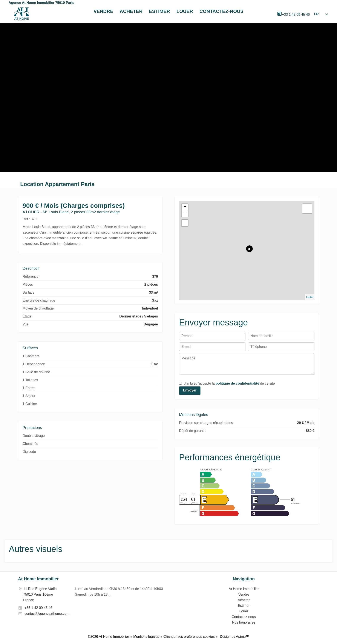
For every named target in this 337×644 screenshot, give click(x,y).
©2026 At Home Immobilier (108, 637)
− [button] (185, 214)
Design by (234, 637)
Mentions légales (146, 637)
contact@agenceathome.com (47, 614)
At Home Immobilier (38, 579)
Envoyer (190, 390)
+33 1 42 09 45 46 (296, 15)
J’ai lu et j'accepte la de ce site (229, 383)
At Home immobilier (21, 14)
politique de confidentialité (237, 383)
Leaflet (310, 297)
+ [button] (185, 207)
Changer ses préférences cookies (189, 637)
